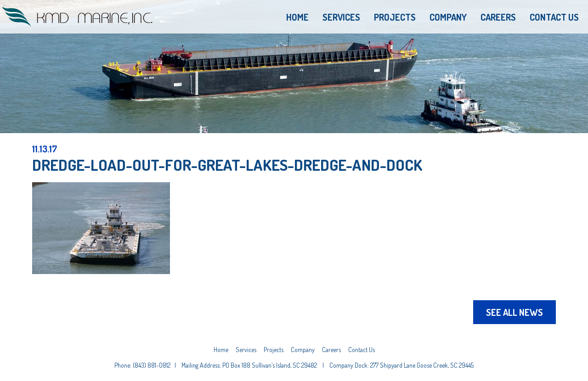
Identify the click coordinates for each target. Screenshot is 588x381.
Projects (395, 17)
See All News (514, 312)
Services (341, 17)
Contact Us (554, 17)
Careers (498, 17)
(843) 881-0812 (152, 365)
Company (448, 17)
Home (297, 17)
